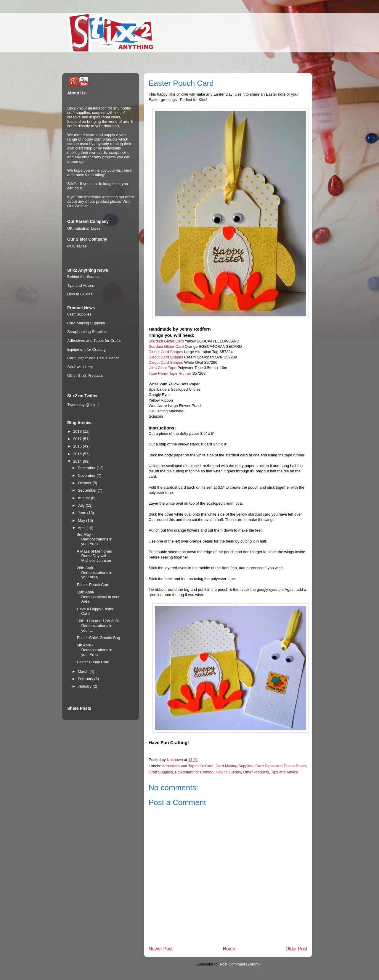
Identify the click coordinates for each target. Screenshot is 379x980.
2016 (78, 446)
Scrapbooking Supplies (87, 332)
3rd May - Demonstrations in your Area (94, 539)
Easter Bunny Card (93, 662)
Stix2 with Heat (80, 367)
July (82, 505)
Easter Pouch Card (93, 585)
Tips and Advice (284, 772)
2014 (78, 461)
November (87, 475)
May (82, 520)
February (86, 679)
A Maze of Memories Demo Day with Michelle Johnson (94, 556)
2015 (78, 454)
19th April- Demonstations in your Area (98, 597)
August (84, 498)
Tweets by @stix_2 (83, 405)
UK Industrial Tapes (84, 228)
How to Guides (228, 772)
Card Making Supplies (234, 766)
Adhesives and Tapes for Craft (188, 766)
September (88, 490)
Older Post (296, 949)
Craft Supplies (161, 772)
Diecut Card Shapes (166, 352)
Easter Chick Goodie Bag (98, 638)
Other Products (256, 772)
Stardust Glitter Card (166, 341)
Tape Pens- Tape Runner (170, 373)
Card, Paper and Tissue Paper (93, 358)
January (85, 686)
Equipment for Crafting (194, 772)
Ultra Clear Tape (163, 368)
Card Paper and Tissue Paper (281, 766)
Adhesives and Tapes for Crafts (94, 341)
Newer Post (161, 949)
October (85, 483)
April (82, 528)
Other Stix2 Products (85, 375)
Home (229, 949)
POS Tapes (77, 246)
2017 (78, 439)
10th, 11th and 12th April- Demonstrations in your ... (98, 625)
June (83, 513)
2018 (78, 431)
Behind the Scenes (83, 277)
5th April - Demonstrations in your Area (94, 650)
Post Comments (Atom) (240, 964)
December (87, 468)
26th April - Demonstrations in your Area (94, 572)
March (84, 671)
